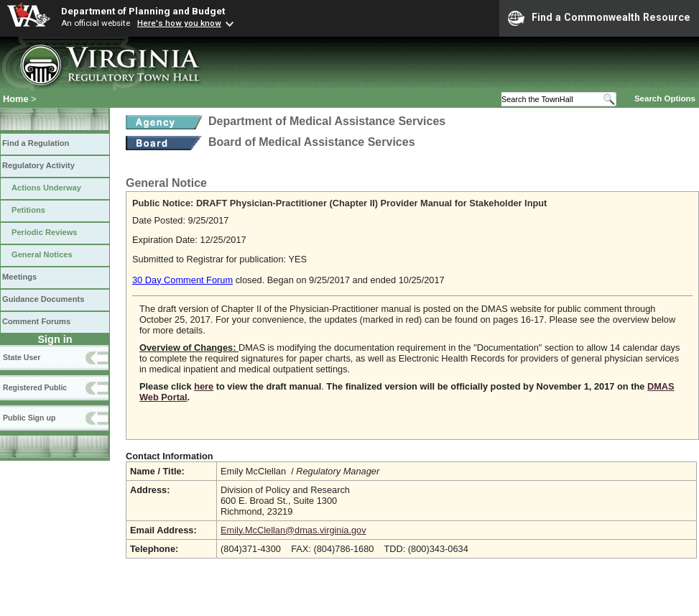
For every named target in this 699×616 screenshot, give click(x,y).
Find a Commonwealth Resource (599, 18)
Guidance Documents (43, 299)
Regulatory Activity (38, 165)
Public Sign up (29, 418)
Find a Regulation (36, 143)
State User (22, 357)
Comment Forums (36, 321)
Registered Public (35, 387)
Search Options (665, 98)
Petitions (28, 210)
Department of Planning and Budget (143, 11)
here (204, 386)
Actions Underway (46, 188)
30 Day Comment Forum (182, 280)
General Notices (42, 254)
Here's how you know (179, 23)
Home (16, 99)
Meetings (19, 277)
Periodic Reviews (45, 232)
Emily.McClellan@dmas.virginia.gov (293, 530)
